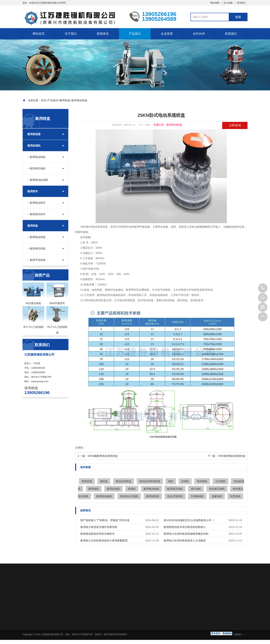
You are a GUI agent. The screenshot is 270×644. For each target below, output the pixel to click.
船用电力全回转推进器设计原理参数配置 (104, 540)
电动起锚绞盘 (124, 481)
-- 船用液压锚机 (36, 168)
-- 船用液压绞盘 (36, 248)
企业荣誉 (167, 34)
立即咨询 (235, 125)
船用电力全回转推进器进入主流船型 (185, 540)
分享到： (80, 448)
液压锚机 (196, 489)
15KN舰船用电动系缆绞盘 (103, 456)
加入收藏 (228, 3)
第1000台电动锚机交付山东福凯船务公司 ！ (189, 520)
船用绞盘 (65, 100)
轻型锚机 (235, 496)
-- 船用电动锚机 (36, 157)
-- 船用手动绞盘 (36, 260)
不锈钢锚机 (197, 496)
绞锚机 (132, 489)
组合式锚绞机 (175, 496)
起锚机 (185, 481)
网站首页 (39, 34)
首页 (43, 100)
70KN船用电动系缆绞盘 (232, 456)
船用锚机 (94, 489)
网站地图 (215, 3)
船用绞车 (33, 191)
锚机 (171, 481)
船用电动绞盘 (79, 100)
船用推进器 (34, 134)
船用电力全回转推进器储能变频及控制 (186, 534)
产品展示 (135, 34)
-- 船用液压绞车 (36, 214)
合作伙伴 (199, 34)
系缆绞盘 (87, 481)
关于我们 (71, 34)
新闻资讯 (103, 34)
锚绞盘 (104, 481)
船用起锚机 (34, 146)
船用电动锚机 (151, 489)
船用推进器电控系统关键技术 (97, 534)
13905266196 (263, 288)
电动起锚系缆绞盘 (150, 481)
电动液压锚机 (217, 489)
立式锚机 (220, 481)
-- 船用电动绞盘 (36, 237)
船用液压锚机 (175, 489)
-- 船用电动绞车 (36, 203)
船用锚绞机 (153, 496)
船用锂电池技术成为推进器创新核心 (185, 527)
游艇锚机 (217, 496)
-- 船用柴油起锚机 (38, 180)
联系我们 (241, 3)
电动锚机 (202, 481)
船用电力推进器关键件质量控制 (99, 527)
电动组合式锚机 (129, 496)
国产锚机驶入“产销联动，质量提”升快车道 (105, 520)
